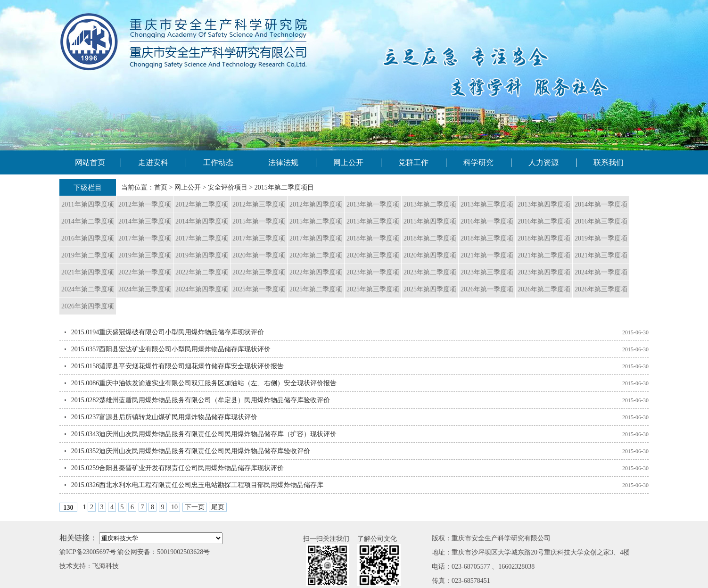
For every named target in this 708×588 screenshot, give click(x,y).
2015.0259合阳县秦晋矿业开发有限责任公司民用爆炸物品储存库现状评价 (178, 468)
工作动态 (218, 162)
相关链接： (78, 538)
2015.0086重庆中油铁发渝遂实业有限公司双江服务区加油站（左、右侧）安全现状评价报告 (204, 383)
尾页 (218, 507)
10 (174, 507)
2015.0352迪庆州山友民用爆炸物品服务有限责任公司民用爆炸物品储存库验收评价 (191, 451)
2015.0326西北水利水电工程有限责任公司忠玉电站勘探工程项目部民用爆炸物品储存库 (198, 485)
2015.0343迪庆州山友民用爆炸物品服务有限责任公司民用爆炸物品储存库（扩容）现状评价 (204, 434)
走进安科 (153, 162)
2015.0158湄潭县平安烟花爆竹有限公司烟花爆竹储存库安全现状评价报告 (178, 366)
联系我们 (609, 162)
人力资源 (543, 162)
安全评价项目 (228, 187)
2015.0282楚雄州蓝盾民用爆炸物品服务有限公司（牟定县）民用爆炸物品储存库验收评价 (201, 400)
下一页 (195, 507)
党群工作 (413, 162)
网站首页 (90, 162)
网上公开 (348, 162)
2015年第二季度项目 (284, 187)
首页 (161, 187)
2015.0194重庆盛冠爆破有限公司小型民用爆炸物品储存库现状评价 (168, 332)
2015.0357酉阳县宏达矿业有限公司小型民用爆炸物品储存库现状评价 (171, 349)
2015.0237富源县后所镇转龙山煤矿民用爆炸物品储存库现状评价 (165, 417)
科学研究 (478, 162)
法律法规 (283, 162)
